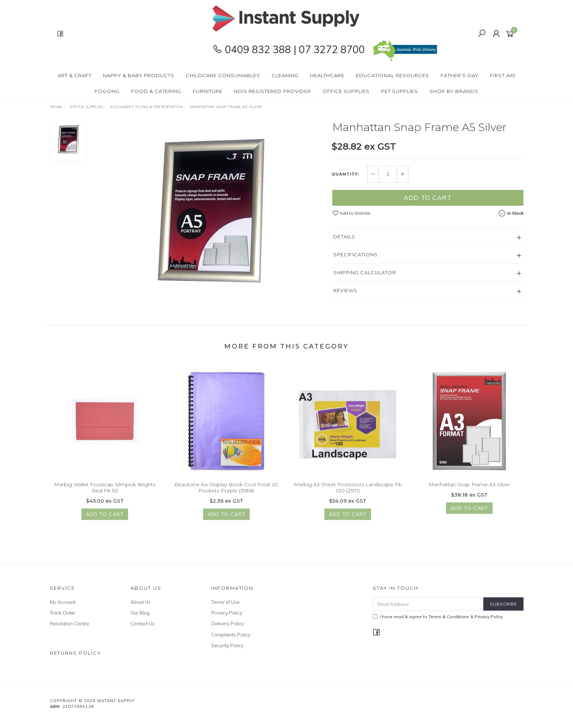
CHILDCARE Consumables (223, 75)
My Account (63, 602)
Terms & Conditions (449, 617)
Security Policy (227, 645)
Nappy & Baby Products (139, 75)
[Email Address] (428, 604)
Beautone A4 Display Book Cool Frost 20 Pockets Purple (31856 (226, 493)
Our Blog (140, 613)
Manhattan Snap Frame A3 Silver (469, 490)
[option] (209, 211)
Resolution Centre (70, 624)
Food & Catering (156, 91)
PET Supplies (400, 91)
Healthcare (327, 75)
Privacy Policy (227, 613)
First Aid (503, 75)
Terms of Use (226, 602)
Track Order (63, 613)
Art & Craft (75, 75)
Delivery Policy (228, 624)
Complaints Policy (231, 635)
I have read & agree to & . (438, 617)
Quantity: (346, 174)
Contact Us (143, 624)
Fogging (107, 91)
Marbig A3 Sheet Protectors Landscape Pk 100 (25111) (348, 493)
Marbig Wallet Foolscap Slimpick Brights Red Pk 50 (105, 493)
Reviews (345, 290)
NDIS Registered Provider (273, 91)
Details (344, 237)
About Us (141, 602)
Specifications (356, 255)
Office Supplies (346, 91)
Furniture (208, 91)
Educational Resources (393, 75)
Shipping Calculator (365, 272)
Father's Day (460, 75)
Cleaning (285, 75)
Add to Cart (428, 198)
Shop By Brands (454, 91)
